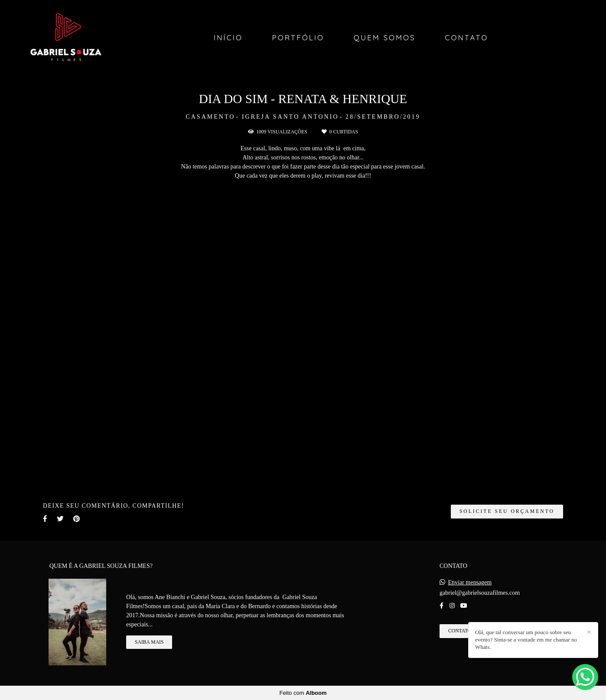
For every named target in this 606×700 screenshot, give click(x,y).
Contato (466, 37)
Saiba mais (149, 642)
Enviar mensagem (470, 583)
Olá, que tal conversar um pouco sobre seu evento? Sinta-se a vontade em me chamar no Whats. (526, 640)
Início (228, 37)
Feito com (303, 693)
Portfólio (298, 37)
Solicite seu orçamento (507, 511)
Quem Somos (385, 37)
